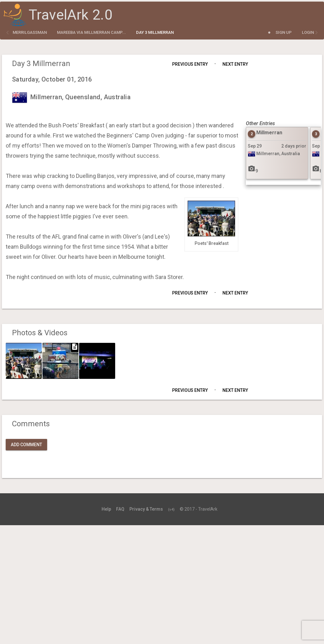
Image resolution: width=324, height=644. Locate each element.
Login (308, 32)
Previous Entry (190, 64)
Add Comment (26, 445)
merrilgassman (30, 32)
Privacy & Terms (146, 509)
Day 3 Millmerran (155, 32)
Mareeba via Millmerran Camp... (91, 32)
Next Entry (235, 64)
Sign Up (284, 32)
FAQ (120, 509)
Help (106, 509)
